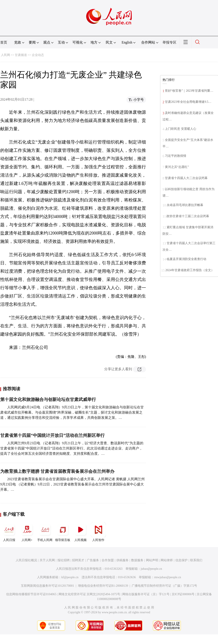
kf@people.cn (70, 577)
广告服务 (93, 560)
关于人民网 (47, 560)
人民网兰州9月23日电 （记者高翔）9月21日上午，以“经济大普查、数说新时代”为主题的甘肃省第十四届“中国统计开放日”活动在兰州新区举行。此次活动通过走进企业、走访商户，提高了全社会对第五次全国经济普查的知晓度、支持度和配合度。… (72, 448)
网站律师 (167, 560)
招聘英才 (78, 560)
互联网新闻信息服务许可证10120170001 (48, 586)
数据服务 (137, 560)
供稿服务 (122, 560)
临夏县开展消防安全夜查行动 (186, 259)
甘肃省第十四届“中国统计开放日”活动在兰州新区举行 (52, 435)
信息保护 (181, 560)
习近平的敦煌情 (176, 156)
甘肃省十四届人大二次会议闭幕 (186, 178)
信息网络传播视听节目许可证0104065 (31, 594)
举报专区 (169, 42)
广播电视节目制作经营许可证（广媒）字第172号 (164, 586)
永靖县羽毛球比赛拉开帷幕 (185, 205)
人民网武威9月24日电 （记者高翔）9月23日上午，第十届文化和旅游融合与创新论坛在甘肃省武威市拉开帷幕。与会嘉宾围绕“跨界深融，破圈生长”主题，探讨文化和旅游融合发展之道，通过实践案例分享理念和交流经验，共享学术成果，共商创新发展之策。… (72, 412)
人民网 (5, 55)
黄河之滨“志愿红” (177, 167)
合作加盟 (108, 560)
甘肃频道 (21, 55)
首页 (4, 42)
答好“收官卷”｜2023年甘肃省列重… (189, 91)
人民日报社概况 (26, 560)
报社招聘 (64, 560)
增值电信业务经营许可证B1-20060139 (103, 586)
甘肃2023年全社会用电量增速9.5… (188, 102)
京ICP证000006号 (183, 594)
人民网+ (27, 532)
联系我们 (196, 560)
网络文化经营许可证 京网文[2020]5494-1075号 (89, 594)
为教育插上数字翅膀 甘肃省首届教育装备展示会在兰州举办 (57, 471)
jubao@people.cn (151, 569)
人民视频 (80, 532)
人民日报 (9, 532)
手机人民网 (45, 532)
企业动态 (38, 55)
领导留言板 (63, 532)
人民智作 (98, 532)
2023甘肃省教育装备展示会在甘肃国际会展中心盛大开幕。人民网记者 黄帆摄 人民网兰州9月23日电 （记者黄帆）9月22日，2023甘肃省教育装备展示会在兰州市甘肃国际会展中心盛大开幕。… (72, 484)
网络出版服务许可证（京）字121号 (146, 594)
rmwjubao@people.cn (168, 577)
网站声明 (152, 560)
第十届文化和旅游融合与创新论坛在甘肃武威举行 (48, 399)
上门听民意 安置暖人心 (181, 129)
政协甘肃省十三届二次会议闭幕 (188, 216)
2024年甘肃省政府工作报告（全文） (190, 270)
